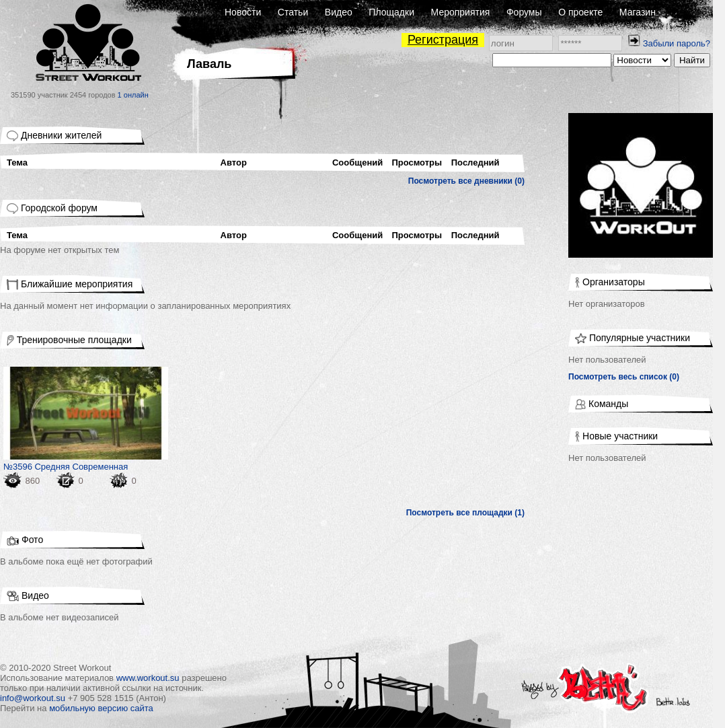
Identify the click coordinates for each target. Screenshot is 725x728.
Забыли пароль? (677, 43)
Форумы (524, 12)
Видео (339, 12)
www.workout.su (148, 678)
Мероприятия (461, 12)
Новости (243, 12)
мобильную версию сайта (101, 708)
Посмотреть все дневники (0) (466, 181)
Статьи (293, 12)
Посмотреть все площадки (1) (465, 513)
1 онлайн (133, 95)
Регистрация (443, 40)
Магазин (638, 12)
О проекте (580, 12)
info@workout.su (33, 698)
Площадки (391, 12)
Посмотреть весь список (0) (624, 377)
